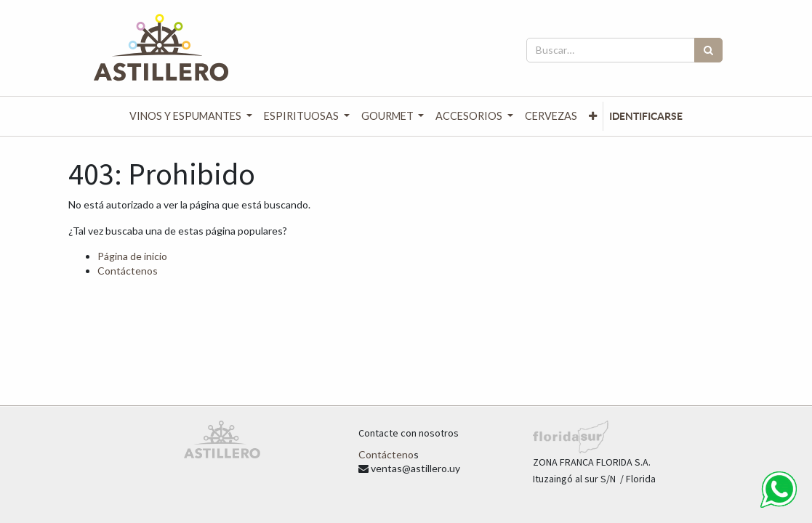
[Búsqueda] (708, 50)
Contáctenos (128, 271)
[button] (593, 116)
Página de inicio (132, 256)
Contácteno (386, 454)
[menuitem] (551, 116)
